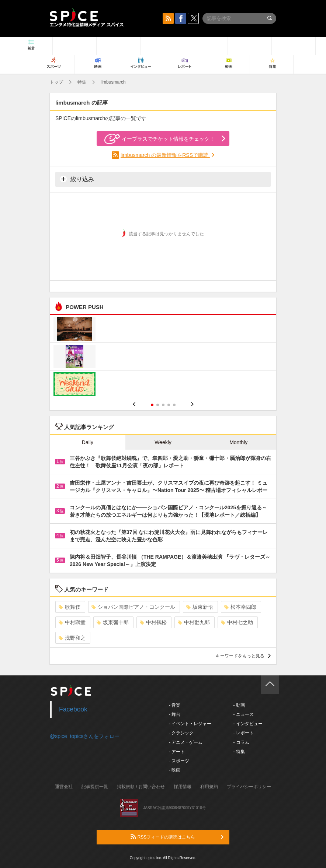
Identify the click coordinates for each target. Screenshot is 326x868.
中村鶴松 (153, 622)
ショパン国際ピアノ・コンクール (133, 607)
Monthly (238, 442)
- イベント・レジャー (190, 724)
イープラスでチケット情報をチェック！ (159, 139)
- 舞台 (175, 714)
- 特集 (239, 752)
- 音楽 (175, 705)
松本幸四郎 (240, 607)
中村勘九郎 (194, 622)
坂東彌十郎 (113, 622)
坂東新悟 (200, 607)
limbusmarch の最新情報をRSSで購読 (165, 155)
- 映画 (175, 770)
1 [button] (152, 405)
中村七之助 (237, 622)
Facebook (73, 709)
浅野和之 (72, 638)
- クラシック (181, 733)
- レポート (243, 733)
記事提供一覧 (95, 787)
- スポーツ (179, 761)
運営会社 (64, 787)
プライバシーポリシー (249, 787)
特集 (82, 82)
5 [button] (174, 405)
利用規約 (209, 787)
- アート (177, 752)
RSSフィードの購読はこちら (177, 837)
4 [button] (169, 405)
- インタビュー (248, 724)
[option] (163, 357)
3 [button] (163, 405)
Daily (88, 442)
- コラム (241, 742)
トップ (56, 82)
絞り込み (77, 179)
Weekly (163, 442)
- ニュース (243, 714)
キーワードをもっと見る (243, 656)
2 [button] (158, 405)
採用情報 (183, 787)
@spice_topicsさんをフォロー (85, 736)
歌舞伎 (70, 607)
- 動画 (239, 705)
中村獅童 (72, 622)
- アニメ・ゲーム (186, 742)
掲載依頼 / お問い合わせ (141, 787)
